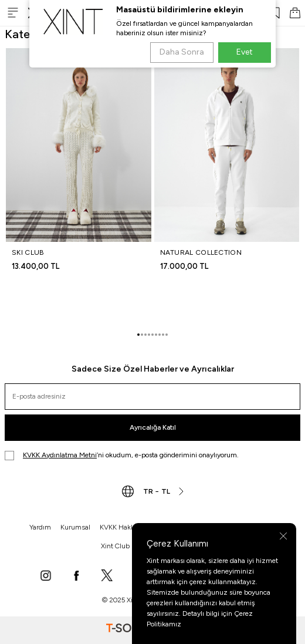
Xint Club (115, 546)
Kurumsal (75, 527)
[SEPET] (295, 13)
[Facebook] (76, 576)
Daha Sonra (182, 52)
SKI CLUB (28, 252)
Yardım (40, 527)
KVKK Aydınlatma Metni (60, 455)
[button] (138, 335)
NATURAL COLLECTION (201, 252)
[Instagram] (46, 576)
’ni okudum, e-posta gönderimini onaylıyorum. (122, 456)
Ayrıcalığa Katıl (153, 427)
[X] (107, 576)
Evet (245, 52)
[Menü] (13, 13)
